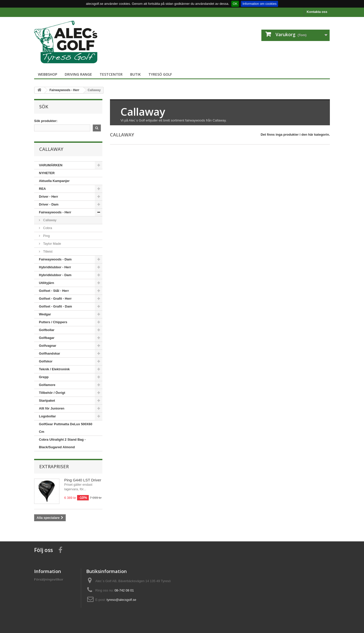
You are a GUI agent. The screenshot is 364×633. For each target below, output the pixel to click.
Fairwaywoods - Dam (55, 259)
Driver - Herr (49, 197)
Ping (46, 236)
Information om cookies (259, 4)
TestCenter (111, 74)
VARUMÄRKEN (51, 165)
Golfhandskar (50, 353)
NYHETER (47, 173)
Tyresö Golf (160, 74)
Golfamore (47, 385)
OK (235, 4)
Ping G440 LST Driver (83, 480)
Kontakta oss (317, 12)
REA (42, 189)
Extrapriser (54, 466)
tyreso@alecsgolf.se (121, 600)
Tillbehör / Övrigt (52, 393)
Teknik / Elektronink (54, 369)
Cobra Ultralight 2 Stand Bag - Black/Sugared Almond (62, 443)
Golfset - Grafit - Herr (55, 299)
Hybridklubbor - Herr (55, 267)
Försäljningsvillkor (49, 579)
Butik (135, 74)
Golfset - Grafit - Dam (55, 306)
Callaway (49, 220)
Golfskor (46, 361)
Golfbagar (47, 338)
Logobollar (47, 416)
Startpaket (47, 401)
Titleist (47, 251)
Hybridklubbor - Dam (55, 275)
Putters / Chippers (53, 322)
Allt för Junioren (52, 408)
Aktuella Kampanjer (54, 181)
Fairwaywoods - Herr (55, 212)
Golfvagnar (48, 346)
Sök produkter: (46, 121)
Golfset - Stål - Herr (54, 291)
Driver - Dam (49, 204)
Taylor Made (52, 244)
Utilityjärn (47, 283)
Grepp (44, 377)
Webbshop (48, 74)
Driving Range (78, 74)
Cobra (47, 228)
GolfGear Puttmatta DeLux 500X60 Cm (66, 428)
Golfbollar (47, 330)
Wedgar (45, 314)
